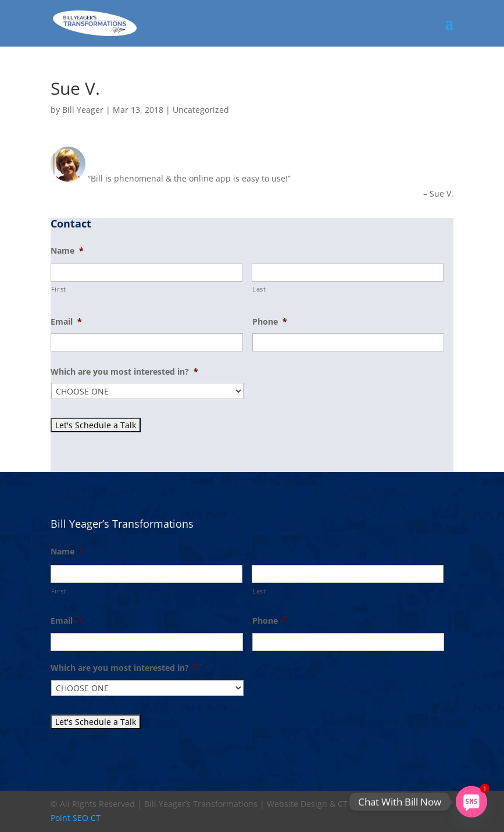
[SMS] (471, 802)
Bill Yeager (83, 110)
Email (66, 322)
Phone (270, 322)
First (59, 289)
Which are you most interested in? (124, 372)
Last (259, 289)
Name (67, 251)
